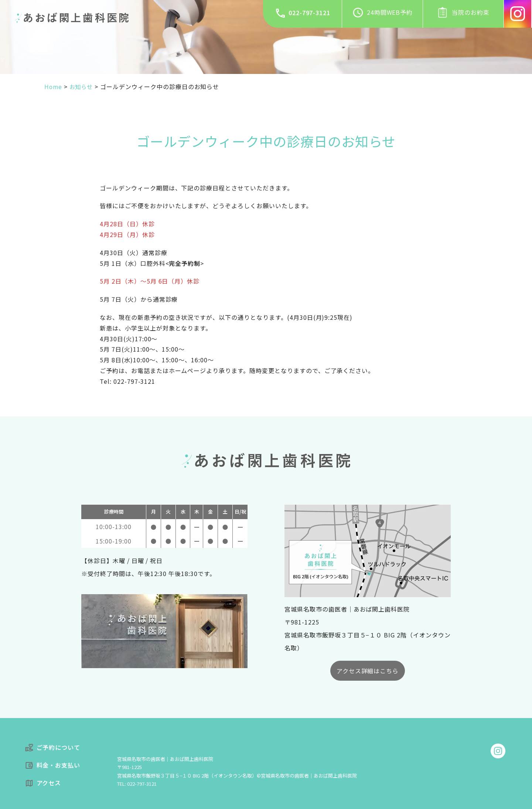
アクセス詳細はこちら (368, 671)
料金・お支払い (53, 765)
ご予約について (53, 747)
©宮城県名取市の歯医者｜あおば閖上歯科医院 (307, 776)
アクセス (43, 783)
